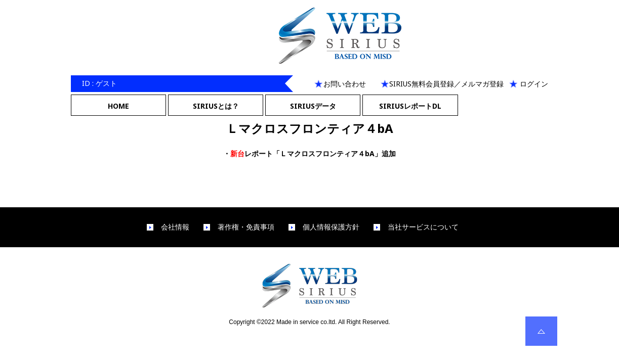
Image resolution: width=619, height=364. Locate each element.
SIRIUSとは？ (216, 106)
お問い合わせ (345, 84)
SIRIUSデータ (313, 106)
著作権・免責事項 (246, 227)
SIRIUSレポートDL (410, 106)
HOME (118, 106)
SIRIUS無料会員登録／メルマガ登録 (446, 84)
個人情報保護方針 (331, 227)
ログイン (534, 84)
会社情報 (175, 227)
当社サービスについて (423, 227)
